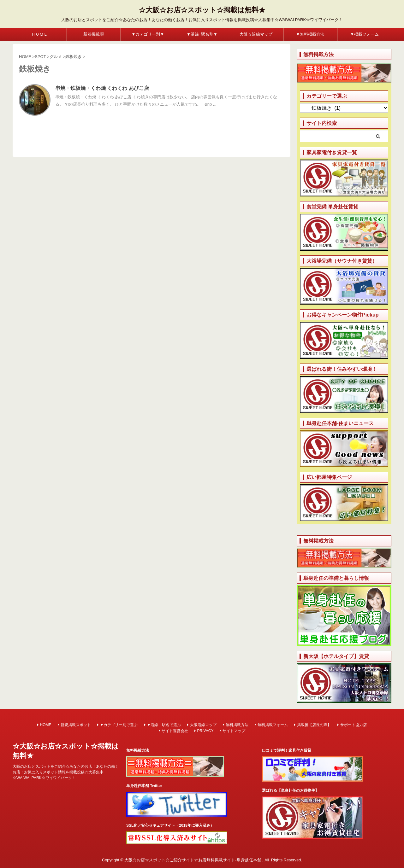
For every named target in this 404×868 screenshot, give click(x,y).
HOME (46, 725)
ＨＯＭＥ (39, 34)
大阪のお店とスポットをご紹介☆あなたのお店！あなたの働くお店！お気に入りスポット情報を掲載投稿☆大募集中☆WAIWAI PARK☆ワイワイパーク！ (66, 772)
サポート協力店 (353, 725)
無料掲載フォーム (273, 725)
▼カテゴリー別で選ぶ (119, 725)
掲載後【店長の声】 (314, 725)
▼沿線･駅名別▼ (202, 34)
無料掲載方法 (237, 725)
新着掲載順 (94, 34)
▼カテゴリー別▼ (148, 34)
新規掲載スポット (76, 725)
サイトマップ (234, 731)
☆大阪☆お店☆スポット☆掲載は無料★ (202, 10)
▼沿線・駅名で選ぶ (164, 725)
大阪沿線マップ (203, 725)
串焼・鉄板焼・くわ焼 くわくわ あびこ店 (102, 88)
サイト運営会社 (175, 731)
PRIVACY (205, 731)
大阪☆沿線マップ (256, 34)
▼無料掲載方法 (310, 34)
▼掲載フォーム (364, 34)
